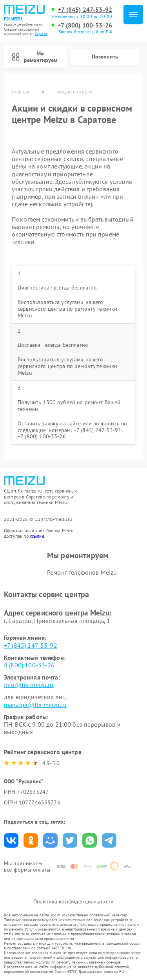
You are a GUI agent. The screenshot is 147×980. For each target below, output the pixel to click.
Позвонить (105, 57)
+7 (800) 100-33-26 (85, 25)
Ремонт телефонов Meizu (82, 572)
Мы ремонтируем (34, 57)
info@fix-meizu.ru (29, 685)
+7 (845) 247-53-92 (85, 10)
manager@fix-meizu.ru (35, 705)
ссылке (37, 536)
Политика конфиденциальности (73, 901)
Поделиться (11, 840)
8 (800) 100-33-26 (29, 665)
